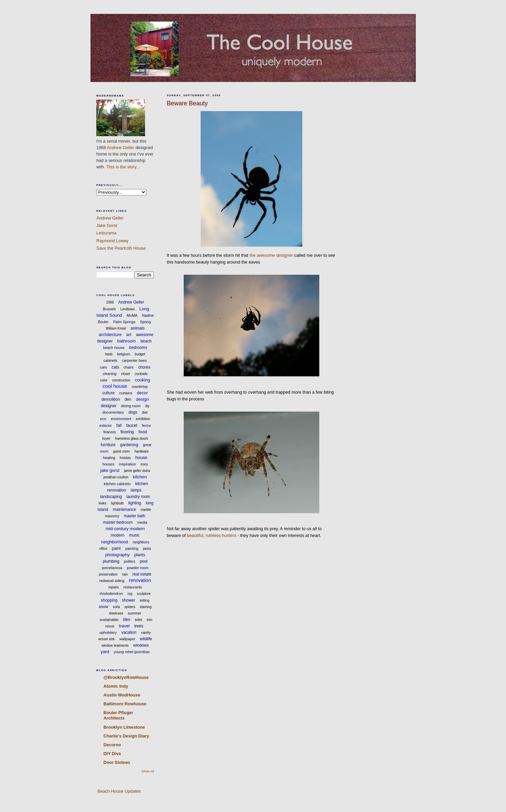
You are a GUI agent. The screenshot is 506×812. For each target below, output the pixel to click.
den (128, 399)
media (142, 522)
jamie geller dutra (137, 471)
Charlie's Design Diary (126, 736)
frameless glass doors (132, 439)
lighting (135, 503)
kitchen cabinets (117, 484)
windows (141, 645)
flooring (127, 432)
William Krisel (116, 328)
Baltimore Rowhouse (125, 704)
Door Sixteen (117, 762)
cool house (115, 386)
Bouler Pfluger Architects (118, 715)
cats (115, 367)
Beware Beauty (187, 103)
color (104, 380)
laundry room (138, 497)
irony (144, 464)
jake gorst (110, 470)
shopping (109, 600)
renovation (140, 580)
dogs (133, 412)
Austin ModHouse (122, 695)
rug (130, 594)
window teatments (115, 646)
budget (140, 354)
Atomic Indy (116, 686)
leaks (103, 503)
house (141, 457)
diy (147, 406)
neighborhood (115, 542)
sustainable (109, 620)
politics (129, 561)
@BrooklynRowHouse (126, 677)
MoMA (132, 315)
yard (105, 652)
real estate (142, 574)
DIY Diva (112, 754)
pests (147, 549)
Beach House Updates (118, 791)
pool (144, 561)
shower (129, 600)
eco (103, 419)
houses (108, 464)
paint (116, 548)
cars (104, 367)
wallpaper (127, 639)
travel (124, 626)
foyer (106, 438)
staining (146, 607)
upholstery (108, 632)
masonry (112, 516)
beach (146, 341)
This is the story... (123, 167)
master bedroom (118, 522)
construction (121, 380)
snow (103, 607)
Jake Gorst (107, 225)
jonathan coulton (116, 477)
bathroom (127, 341)
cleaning (110, 374)
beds (109, 354)
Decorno (112, 745)
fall (119, 425)
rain (125, 574)
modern (117, 535)
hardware (142, 451)
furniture (108, 445)
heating (109, 458)
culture (108, 393)
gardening (129, 445)
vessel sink (107, 639)
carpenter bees (134, 360)
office (103, 549)
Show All (148, 771)
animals (137, 328)
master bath (134, 516)
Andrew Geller (120, 148)
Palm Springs (124, 322)
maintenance (125, 509)
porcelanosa (112, 568)
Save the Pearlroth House (121, 248)
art (129, 335)
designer (109, 406)
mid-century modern (125, 529)
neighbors (141, 542)
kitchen (140, 477)
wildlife (146, 639)
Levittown (127, 309)
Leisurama (106, 233)
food (143, 432)
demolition (111, 399)
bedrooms (138, 348)
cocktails (141, 374)
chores (144, 367)
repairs (114, 587)
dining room (131, 406)
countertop (140, 387)
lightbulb (117, 503)
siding (145, 600)
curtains (126, 393)
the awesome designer (271, 255)
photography (117, 555)
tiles (127, 620)
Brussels (109, 309)
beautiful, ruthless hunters (211, 535)
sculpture (144, 594)
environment (121, 419)
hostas (125, 458)
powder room (138, 568)
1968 (110, 302)
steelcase (116, 613)
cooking (143, 380)
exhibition (143, 419)
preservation (108, 574)
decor (143, 393)
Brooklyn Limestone (124, 727)
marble (146, 510)
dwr (145, 412)
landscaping (111, 497)
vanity (146, 632)
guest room (121, 451)
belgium (124, 354)
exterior (106, 425)
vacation (129, 632)
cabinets (110, 360)
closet (125, 374)
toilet (138, 620)
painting (132, 548)
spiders (130, 607)
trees (139, 626)
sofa (116, 607)
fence (146, 425)
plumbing (111, 561)
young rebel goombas (132, 652)
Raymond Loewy (112, 241)
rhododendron (111, 594)
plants (140, 555)
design (142, 399)
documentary (113, 412)
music (134, 535)
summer (135, 613)
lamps (136, 490)
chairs (129, 367)
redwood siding (112, 581)
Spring (145, 322)
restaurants (133, 587)
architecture (110, 335)
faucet (132, 425)
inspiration (127, 464)
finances (110, 432)
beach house (114, 348)
